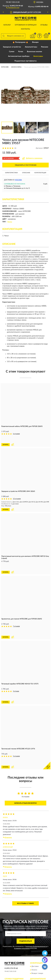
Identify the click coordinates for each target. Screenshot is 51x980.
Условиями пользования (22, 915)
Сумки (12, 52)
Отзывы (44, 25)
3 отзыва (16, 671)
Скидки (34, 955)
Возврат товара (37, 940)
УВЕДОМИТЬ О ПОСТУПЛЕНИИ (26, 165)
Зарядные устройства (12, 47)
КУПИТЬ (6, 438)
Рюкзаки (45, 47)
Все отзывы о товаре (25, 870)
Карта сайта (10, 952)
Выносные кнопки (34, 52)
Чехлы (10, 222)
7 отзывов (16, 613)
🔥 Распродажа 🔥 (20, 42)
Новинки (35, 952)
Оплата (34, 936)
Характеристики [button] (11, 173)
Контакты (25, 29)
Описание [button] (26, 173)
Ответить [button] (7, 804)
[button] (13, 7)
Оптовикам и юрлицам (26, 25)
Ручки (21, 52)
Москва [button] (18, 180)
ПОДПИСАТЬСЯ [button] (26, 907)
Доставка (35, 933)
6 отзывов (16, 434)
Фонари (35, 42)
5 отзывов (16, 729)
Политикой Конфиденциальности (36, 913)
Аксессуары (38, 56)
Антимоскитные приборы (19, 56)
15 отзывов (17, 492)
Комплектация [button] (40, 173)
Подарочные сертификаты (25, 61)
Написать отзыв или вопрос (25, 769)
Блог (33, 948)
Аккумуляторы (31, 47)
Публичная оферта (13, 955)
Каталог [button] (7, 25)
